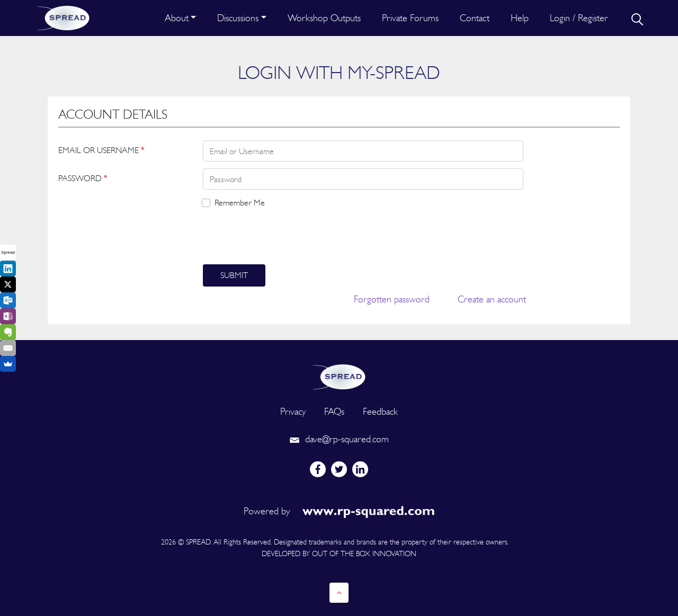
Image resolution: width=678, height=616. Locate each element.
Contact (475, 18)
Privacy (293, 411)
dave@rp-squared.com (339, 439)
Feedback (380, 411)
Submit (234, 275)
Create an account (492, 299)
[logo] (339, 376)
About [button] (177, 18)
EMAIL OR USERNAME (101, 150)
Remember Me (240, 203)
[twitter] (339, 469)
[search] (636, 18)
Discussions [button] (238, 18)
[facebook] (318, 469)
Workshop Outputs (324, 18)
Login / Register (579, 18)
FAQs (334, 411)
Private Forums (410, 18)
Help (520, 18)
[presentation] (283, 237)
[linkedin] (360, 469)
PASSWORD (83, 178)
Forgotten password (392, 299)
